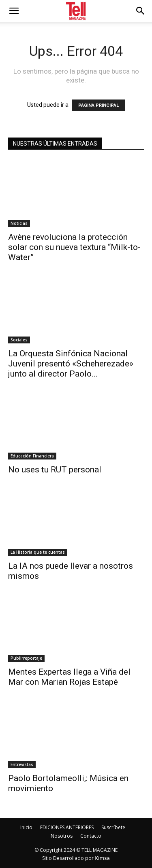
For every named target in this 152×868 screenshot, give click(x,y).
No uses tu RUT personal (55, 470)
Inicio (26, 827)
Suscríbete (113, 827)
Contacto (91, 836)
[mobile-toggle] (14, 11)
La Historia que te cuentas (38, 552)
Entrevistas (22, 764)
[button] (141, 11)
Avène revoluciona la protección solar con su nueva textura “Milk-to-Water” (74, 247)
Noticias (19, 223)
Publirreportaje (26, 658)
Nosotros (62, 836)
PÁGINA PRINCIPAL (98, 105)
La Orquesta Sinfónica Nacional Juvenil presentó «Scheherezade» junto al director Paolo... (71, 364)
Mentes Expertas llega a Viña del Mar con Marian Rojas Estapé (69, 677)
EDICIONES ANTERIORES (67, 827)
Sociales (19, 340)
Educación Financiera (32, 456)
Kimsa (102, 858)
